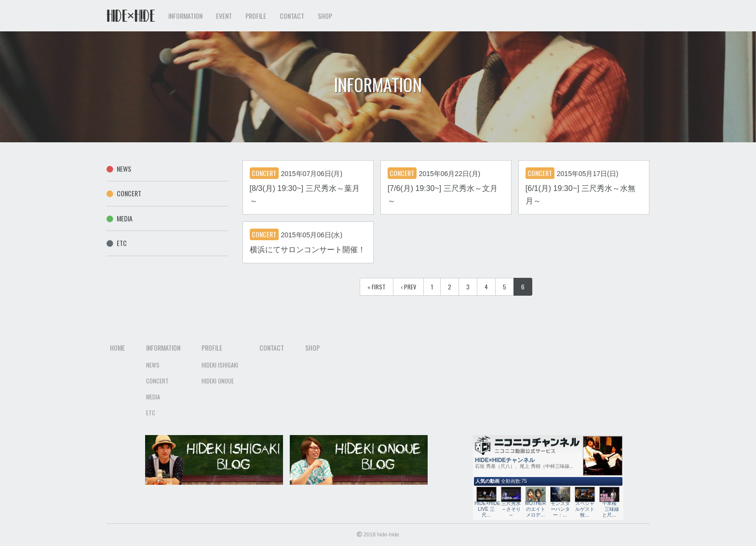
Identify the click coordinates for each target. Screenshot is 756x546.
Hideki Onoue (218, 381)
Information (163, 348)
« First (377, 287)
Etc (117, 243)
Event (224, 16)
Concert (124, 193)
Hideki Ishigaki (220, 365)
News (119, 169)
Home (117, 348)
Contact (292, 16)
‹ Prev (408, 287)
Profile (212, 348)
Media (120, 218)
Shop (325, 16)
